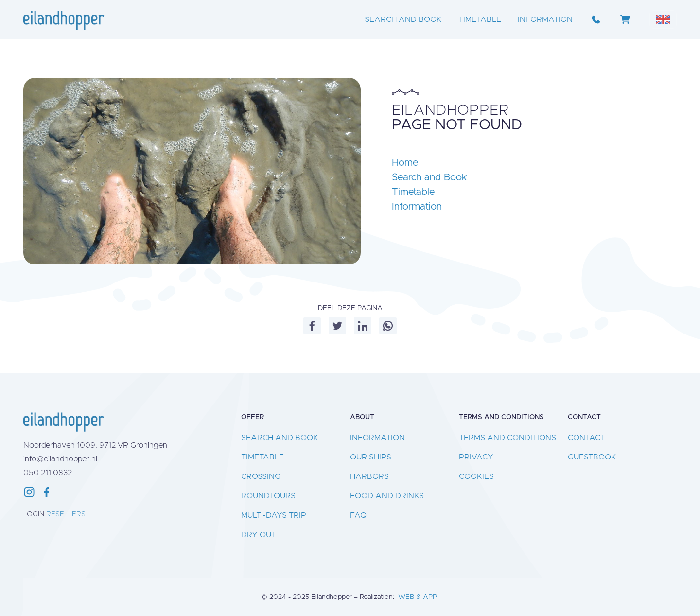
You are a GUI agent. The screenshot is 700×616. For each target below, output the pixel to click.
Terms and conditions (507, 438)
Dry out (259, 535)
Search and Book (403, 19)
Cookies (476, 476)
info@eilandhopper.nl (60, 459)
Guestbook (592, 457)
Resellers (66, 514)
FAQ (358, 515)
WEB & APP (418, 597)
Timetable (480, 19)
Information (545, 19)
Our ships (371, 457)
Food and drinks (387, 496)
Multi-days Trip (274, 515)
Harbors (369, 476)
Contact (586, 438)
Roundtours (268, 496)
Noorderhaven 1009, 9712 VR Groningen (95, 445)
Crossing (261, 476)
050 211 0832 (48, 473)
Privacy (476, 457)
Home (405, 163)
